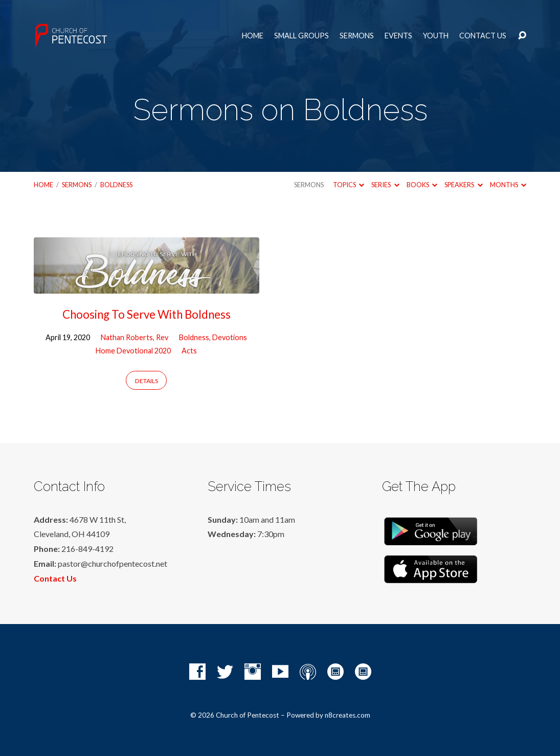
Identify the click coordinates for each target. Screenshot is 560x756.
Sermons (357, 36)
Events (398, 36)
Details (147, 381)
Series (385, 185)
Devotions (230, 337)
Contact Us (483, 36)
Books (422, 185)
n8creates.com (348, 715)
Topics (349, 185)
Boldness (116, 185)
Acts (189, 351)
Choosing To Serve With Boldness (147, 314)
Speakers (463, 185)
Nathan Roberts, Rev (135, 337)
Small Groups (301, 36)
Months (508, 185)
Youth (436, 36)
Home (253, 36)
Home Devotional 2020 (133, 351)
